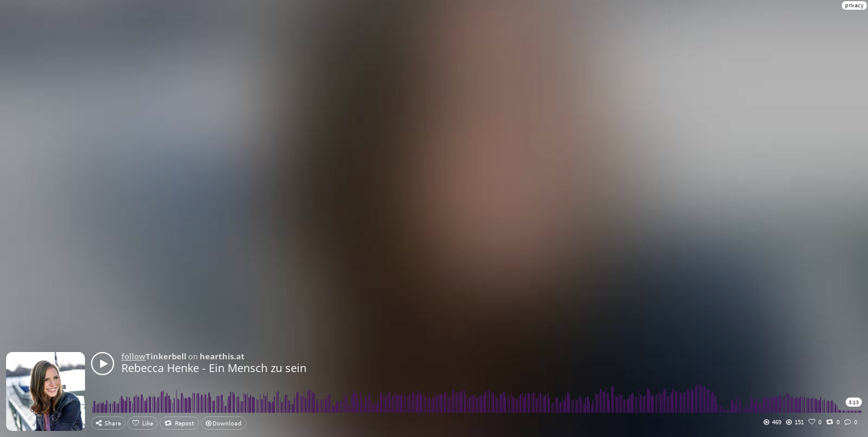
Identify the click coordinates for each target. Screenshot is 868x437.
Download (224, 423)
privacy (854, 5)
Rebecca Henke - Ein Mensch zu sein (214, 368)
